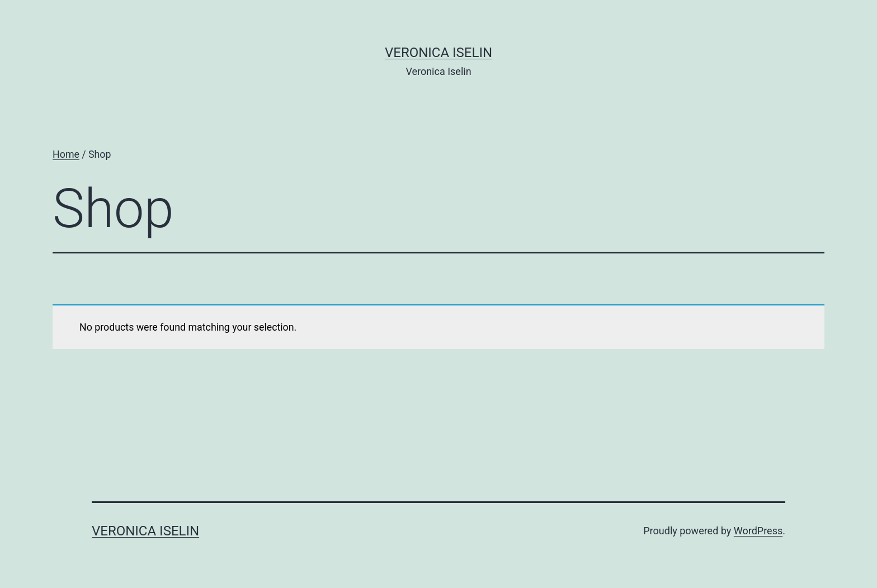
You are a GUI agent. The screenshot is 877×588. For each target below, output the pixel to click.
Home (66, 154)
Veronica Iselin (438, 53)
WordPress (758, 531)
